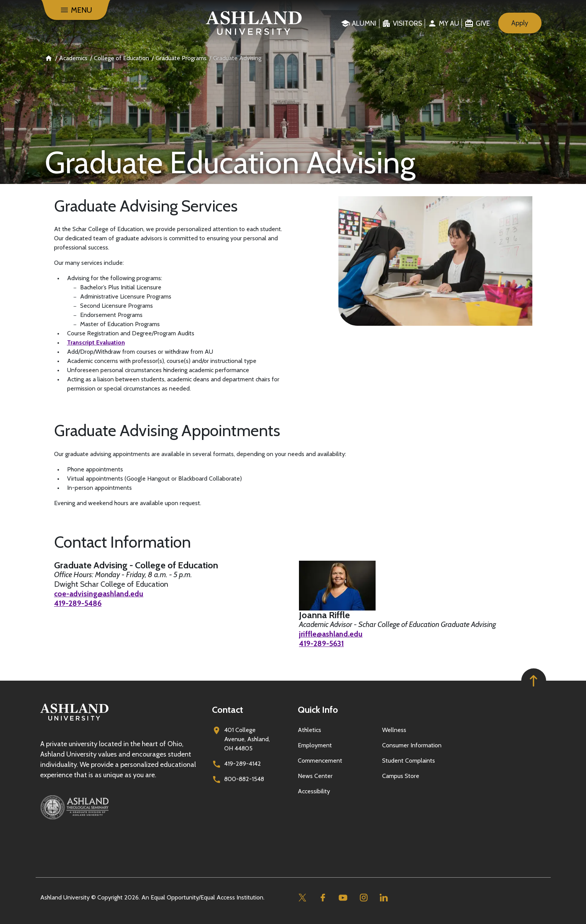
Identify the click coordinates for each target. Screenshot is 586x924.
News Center (315, 776)
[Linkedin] (384, 898)
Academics (73, 58)
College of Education (121, 58)
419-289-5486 (79, 603)
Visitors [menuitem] (408, 23)
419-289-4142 (243, 764)
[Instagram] (364, 898)
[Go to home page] (254, 23)
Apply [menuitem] (520, 23)
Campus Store (401, 776)
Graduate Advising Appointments (167, 430)
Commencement (320, 761)
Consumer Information (412, 745)
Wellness (394, 730)
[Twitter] (303, 898)
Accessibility (314, 791)
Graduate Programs (181, 58)
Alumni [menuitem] (364, 23)
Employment (315, 745)
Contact (227, 710)
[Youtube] (343, 898)
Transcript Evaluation (96, 342)
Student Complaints (409, 761)
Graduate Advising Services (146, 206)
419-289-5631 (322, 643)
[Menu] (76, 10)
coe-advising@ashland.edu (99, 594)
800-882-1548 (244, 779)
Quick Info (318, 710)
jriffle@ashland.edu (331, 634)
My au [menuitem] (449, 23)
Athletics (309, 730)
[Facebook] (323, 898)
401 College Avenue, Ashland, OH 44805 (247, 739)
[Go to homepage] (74, 721)
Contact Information (122, 542)
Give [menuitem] (483, 23)
